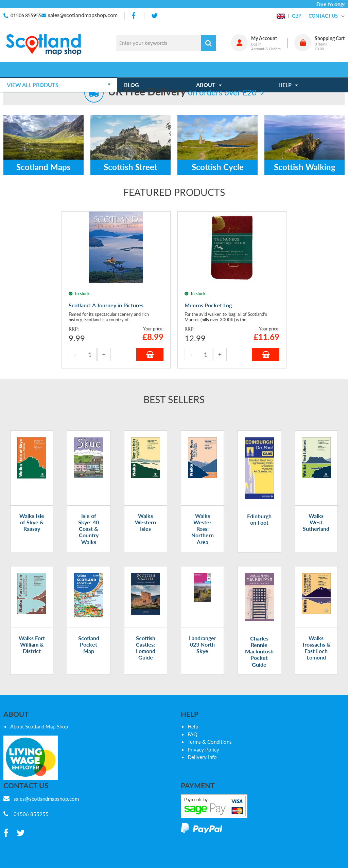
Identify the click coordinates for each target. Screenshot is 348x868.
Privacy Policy (203, 749)
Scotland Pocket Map (89, 644)
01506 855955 (26, 15)
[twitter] (154, 16)
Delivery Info (202, 757)
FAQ (193, 734)
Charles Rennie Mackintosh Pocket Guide (259, 651)
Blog (135, 69)
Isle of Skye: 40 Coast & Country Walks (89, 529)
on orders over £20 (182, 92)
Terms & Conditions (210, 742)
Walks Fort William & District (32, 644)
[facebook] (134, 16)
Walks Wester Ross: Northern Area (203, 529)
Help (193, 726)
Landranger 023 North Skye (203, 644)
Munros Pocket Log (208, 305)
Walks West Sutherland (316, 522)
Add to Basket (150, 355)
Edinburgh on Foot (259, 519)
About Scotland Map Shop (39, 726)
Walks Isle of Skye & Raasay (32, 522)
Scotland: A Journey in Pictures (106, 305)
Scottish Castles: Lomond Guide (146, 648)
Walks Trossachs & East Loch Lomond (316, 648)
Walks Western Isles (145, 522)
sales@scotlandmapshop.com (83, 15)
